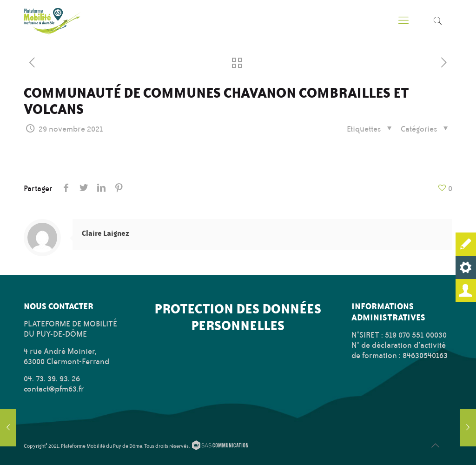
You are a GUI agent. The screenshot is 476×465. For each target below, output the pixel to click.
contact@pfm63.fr (54, 389)
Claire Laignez (106, 233)
